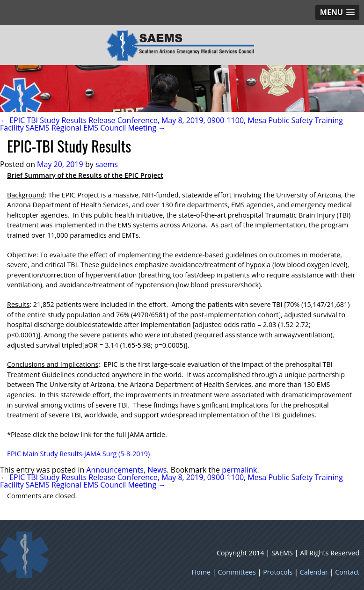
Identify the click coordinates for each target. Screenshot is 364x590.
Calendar (314, 572)
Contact (347, 572)
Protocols (278, 572)
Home (201, 572)
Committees (237, 572)
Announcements (115, 470)
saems (107, 164)
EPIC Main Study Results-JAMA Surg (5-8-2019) (78, 454)
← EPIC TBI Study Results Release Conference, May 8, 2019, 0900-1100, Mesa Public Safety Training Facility (171, 124)
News (157, 470)
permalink (239, 470)
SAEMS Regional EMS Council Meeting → (96, 128)
